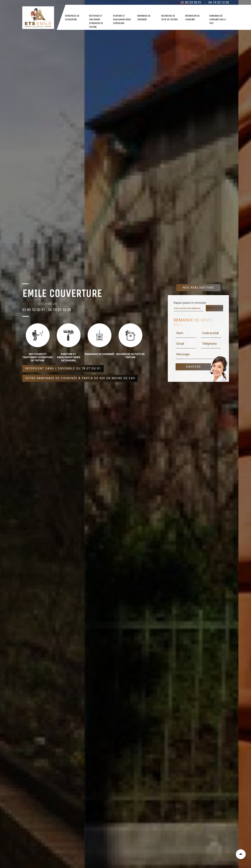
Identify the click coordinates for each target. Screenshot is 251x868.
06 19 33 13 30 (219, 2)
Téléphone (209, 344)
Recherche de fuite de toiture (169, 18)
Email (180, 344)
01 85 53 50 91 (191, 2)
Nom (180, 333)
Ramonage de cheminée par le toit (218, 20)
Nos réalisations (198, 288)
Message (183, 354)
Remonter (241, 854)
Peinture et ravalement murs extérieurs (122, 20)
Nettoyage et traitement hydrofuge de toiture (96, 21)
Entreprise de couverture (72, 18)
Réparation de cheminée (192, 18)
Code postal (210, 333)
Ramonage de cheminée (144, 18)
